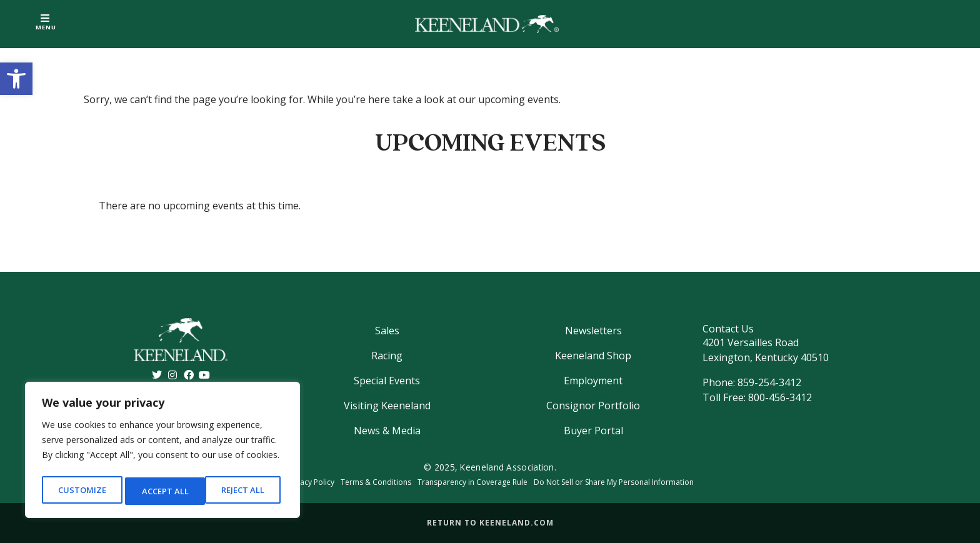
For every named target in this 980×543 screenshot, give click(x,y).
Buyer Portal (593, 431)
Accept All (244, 491)
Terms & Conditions (376, 482)
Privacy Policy (311, 482)
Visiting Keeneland (387, 406)
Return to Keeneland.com (490, 523)
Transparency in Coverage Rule (472, 482)
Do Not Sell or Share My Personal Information (614, 482)
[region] (162, 452)
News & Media (387, 431)
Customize (81, 491)
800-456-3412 (780, 397)
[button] (16, 79)
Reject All (163, 491)
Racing (387, 356)
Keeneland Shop (593, 356)
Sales (387, 331)
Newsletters (593, 331)
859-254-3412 (769, 382)
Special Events (387, 381)
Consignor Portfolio (593, 406)
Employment (593, 381)
